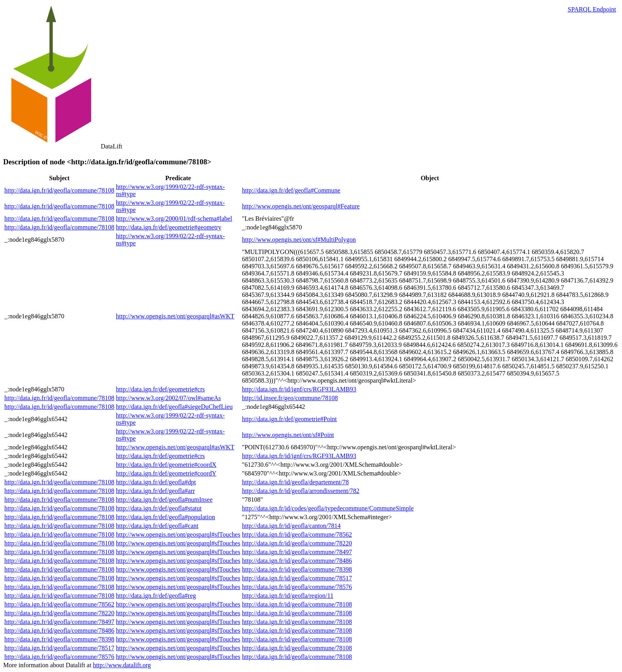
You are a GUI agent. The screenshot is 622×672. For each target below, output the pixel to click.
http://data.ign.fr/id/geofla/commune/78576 (297, 587)
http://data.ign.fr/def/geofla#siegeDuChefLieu (174, 407)
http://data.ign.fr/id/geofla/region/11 (288, 596)
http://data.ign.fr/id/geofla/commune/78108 (59, 190)
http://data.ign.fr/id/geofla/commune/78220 (297, 543)
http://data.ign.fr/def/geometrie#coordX (166, 465)
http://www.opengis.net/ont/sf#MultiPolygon (299, 240)
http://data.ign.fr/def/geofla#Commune (291, 190)
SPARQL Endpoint (592, 9)
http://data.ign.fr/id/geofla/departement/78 (295, 482)
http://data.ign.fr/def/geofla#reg (156, 596)
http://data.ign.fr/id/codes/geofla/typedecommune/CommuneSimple (328, 508)
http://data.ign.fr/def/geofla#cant (157, 526)
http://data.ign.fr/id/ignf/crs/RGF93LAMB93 (299, 389)
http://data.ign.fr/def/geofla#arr (155, 491)
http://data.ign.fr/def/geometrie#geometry (169, 227)
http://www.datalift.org (122, 665)
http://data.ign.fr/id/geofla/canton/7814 (291, 526)
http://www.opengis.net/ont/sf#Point (288, 435)
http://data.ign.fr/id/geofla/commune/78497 (297, 552)
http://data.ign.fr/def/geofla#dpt (156, 482)
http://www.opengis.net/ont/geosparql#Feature (301, 206)
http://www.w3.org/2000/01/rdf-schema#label (174, 219)
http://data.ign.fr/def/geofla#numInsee (164, 500)
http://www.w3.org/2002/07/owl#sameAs (168, 398)
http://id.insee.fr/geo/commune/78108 (290, 398)
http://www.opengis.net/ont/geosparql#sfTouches (178, 534)
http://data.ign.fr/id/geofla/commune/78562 (297, 534)
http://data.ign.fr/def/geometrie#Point (289, 419)
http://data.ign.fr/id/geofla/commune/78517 (297, 578)
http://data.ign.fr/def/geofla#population (165, 517)
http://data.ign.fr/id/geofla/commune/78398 (297, 569)
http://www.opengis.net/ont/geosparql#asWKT (175, 316)
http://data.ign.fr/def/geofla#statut (159, 508)
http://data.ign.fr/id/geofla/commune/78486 (297, 561)
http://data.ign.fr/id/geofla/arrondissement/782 (301, 491)
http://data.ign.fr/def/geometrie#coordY (166, 473)
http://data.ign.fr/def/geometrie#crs (160, 389)
